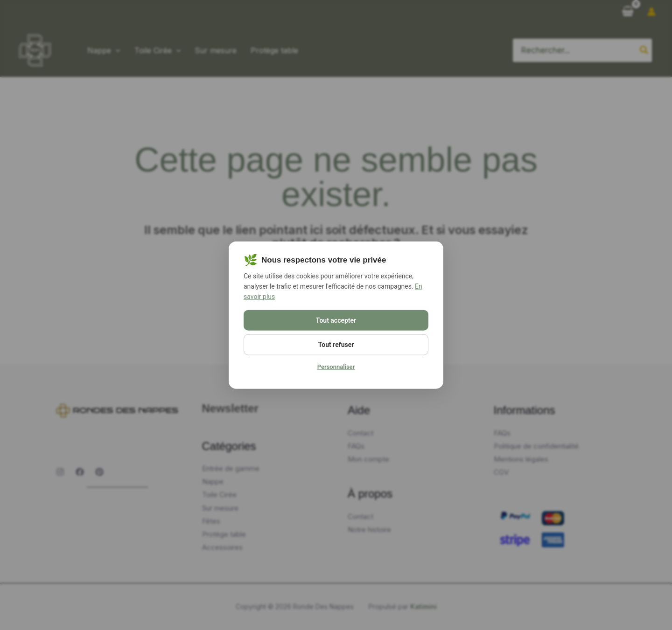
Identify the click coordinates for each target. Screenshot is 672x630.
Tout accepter (336, 320)
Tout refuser (336, 345)
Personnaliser (336, 367)
